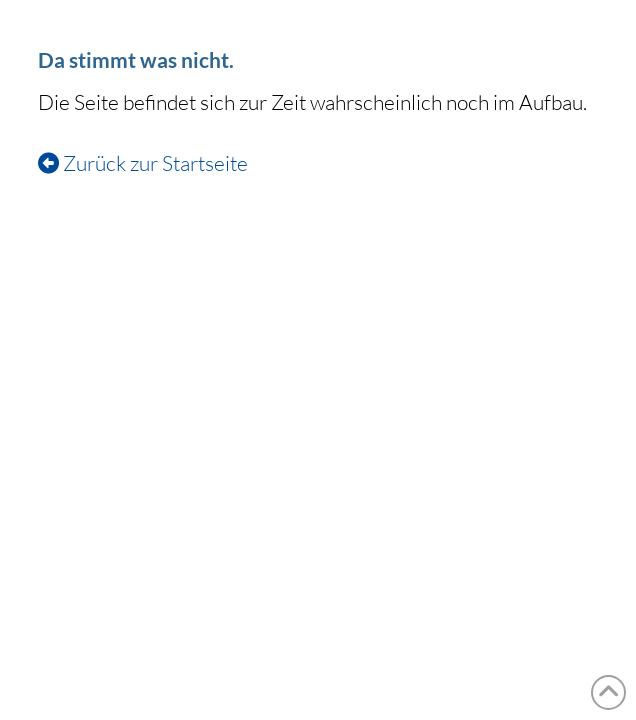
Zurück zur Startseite (143, 163)
